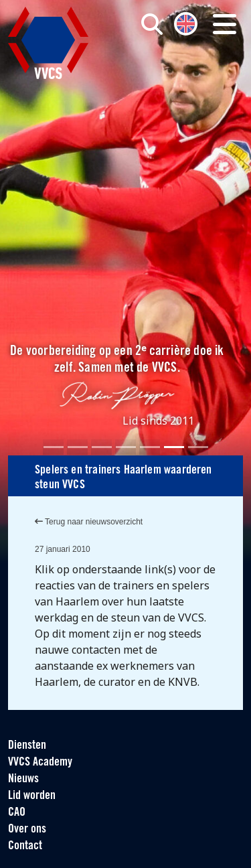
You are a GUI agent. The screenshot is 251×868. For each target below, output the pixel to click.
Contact (25, 846)
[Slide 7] (198, 447)
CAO (17, 813)
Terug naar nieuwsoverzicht (89, 522)
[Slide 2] (78, 447)
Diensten (27, 746)
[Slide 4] (126, 447)
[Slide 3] (102, 447)
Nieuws (23, 779)
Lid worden (32, 796)
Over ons (27, 829)
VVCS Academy (40, 763)
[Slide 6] (174, 447)
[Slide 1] (54, 447)
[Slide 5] (150, 447)
